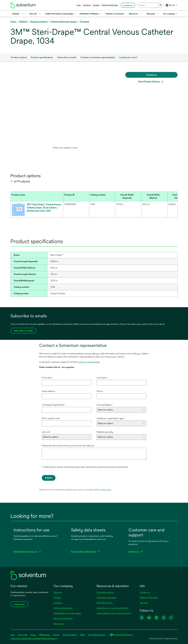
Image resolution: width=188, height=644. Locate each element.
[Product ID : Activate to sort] (76, 196)
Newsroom (59, 624)
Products (85, 22)
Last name (102, 378)
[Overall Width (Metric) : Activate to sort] (154, 196)
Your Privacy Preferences (123, 635)
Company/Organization (53, 405)
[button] (34, 195)
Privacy (33, 635)
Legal (12, 635)
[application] (65, 109)
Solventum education (107, 598)
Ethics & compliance (63, 618)
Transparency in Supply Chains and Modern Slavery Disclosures (34, 639)
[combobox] (150, 5)
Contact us (145, 592)
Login (78, 5)
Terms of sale (22, 635)
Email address (49, 391)
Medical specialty (105, 432)
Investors (87, 5)
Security (56, 635)
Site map (144, 603)
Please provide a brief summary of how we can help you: (68, 446)
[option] (65, 111)
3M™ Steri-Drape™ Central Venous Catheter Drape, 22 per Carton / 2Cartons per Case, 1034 (44, 207)
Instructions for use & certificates (112, 608)
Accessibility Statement (97, 635)
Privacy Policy (106, 490)
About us (58, 592)
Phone (100, 391)
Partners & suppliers (63, 608)
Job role (46, 432)
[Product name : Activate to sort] (37, 196)
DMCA (82, 635)
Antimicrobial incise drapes (64, 22)
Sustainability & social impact (67, 613)
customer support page (89, 362)
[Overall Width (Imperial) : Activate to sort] (128, 196)
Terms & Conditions (70, 635)
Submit (49, 478)
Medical (23, 22)
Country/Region (105, 405)
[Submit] (161, 5)
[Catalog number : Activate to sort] (102, 196)
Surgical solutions (39, 22)
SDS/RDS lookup (105, 603)
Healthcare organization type (111, 418)
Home (13, 22)
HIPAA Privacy (45, 635)
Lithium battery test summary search (114, 613)
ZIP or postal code (51, 418)
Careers (96, 5)
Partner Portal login (110, 5)
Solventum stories (105, 592)
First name (47, 378)
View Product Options (149, 81)
